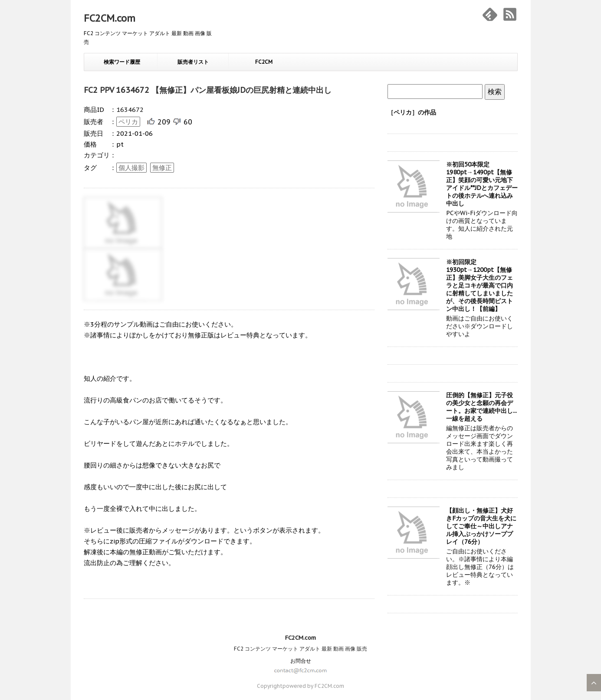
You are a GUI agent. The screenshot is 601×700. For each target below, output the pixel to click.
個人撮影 (131, 168)
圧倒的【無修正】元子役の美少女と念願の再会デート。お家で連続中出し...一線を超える (481, 407)
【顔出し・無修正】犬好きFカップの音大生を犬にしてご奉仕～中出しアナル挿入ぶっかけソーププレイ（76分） (481, 526)
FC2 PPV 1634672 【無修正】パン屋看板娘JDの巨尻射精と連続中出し (208, 90)
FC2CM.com (110, 18)
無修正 (162, 168)
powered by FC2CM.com (313, 686)
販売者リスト (193, 62)
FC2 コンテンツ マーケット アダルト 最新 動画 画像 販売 (300, 649)
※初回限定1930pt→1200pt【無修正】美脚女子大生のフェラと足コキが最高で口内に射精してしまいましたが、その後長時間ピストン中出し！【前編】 (479, 285)
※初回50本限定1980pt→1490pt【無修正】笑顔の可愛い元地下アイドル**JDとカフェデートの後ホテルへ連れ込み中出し (482, 184)
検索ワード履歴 (122, 62)
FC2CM (264, 62)
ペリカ (128, 122)
